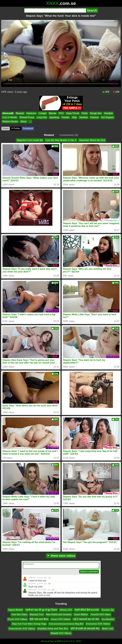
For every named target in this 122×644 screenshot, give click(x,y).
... (30, 121)
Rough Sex (96, 113)
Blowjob (20, 113)
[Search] (55, 10)
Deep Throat (73, 113)
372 (106, 92)
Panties (65, 117)
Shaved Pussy (27, 117)
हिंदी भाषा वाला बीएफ (39, 619)
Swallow (84, 117)
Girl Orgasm (107, 117)
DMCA (60, 641)
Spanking (54, 117)
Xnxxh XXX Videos (17, 619)
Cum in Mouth (10, 117)
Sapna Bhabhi (16, 610)
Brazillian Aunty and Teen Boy (53, 628)
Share (6, 128)
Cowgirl (43, 113)
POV (61, 113)
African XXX (66, 610)
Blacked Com (37, 614)
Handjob (108, 113)
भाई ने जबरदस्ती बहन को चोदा (86, 619)
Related (49, 135)
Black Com (108, 628)
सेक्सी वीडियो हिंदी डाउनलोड (87, 610)
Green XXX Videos (61, 619)
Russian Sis (108, 610)
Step (74, 117)
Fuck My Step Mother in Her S (61, 140)
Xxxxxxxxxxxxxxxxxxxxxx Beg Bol (66, 624)
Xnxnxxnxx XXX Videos (98, 624)
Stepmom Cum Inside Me (30, 140)
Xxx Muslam (108, 619)
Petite (85, 113)
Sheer (24, 121)
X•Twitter (16, 128)
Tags (52, 641)
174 (116, 92)
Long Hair (42, 117)
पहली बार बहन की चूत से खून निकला (41, 610)
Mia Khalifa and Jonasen (59, 614)
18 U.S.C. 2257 (73, 641)
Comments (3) (69, 135)
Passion (94, 117)
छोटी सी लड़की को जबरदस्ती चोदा (85, 628)
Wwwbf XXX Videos (61, 633)
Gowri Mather (81, 614)
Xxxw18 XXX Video (100, 614)
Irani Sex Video (19, 614)
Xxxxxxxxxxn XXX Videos (22, 628)
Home (44, 641)
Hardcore (31, 113)
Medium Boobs (10, 121)
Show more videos (61, 556)
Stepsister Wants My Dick (92, 140)
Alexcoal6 (8, 113)
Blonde (53, 113)
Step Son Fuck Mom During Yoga (29, 624)
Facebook (28, 128)
